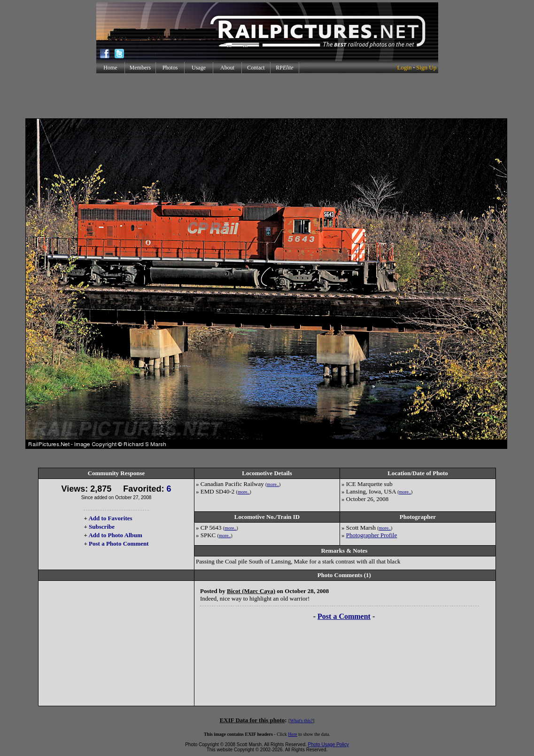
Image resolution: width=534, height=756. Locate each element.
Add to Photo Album (115, 535)
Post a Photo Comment (119, 544)
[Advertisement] (267, 96)
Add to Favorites (110, 518)
